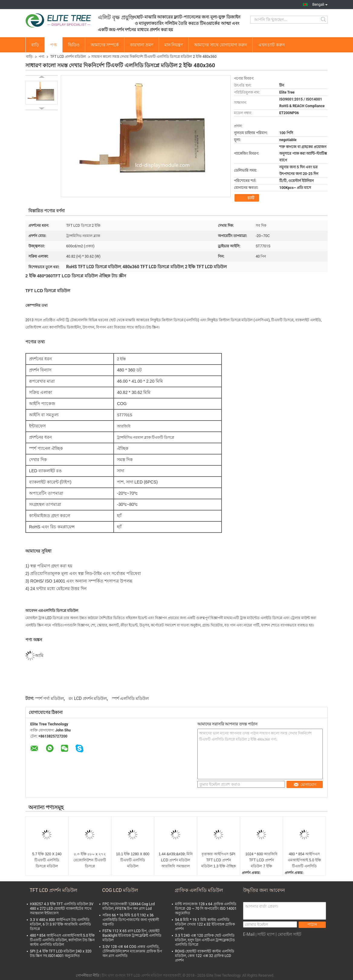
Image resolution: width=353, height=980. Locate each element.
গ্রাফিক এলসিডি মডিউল (199, 890)
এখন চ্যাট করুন (271, 45)
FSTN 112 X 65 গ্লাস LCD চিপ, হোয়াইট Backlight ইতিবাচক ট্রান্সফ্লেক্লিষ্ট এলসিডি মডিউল (132, 935)
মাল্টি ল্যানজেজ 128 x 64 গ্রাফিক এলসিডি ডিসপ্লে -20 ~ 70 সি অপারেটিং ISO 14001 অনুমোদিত (206, 909)
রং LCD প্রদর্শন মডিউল (88, 698)
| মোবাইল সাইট (288, 934)
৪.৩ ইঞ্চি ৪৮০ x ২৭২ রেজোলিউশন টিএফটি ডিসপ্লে (90, 860)
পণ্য (53, 45)
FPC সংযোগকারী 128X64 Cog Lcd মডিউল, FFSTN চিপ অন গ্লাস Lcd (129, 906)
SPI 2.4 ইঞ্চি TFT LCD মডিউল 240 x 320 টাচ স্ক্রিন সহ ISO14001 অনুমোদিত (61, 954)
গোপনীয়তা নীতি (88, 975)
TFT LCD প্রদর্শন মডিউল (68, 57)
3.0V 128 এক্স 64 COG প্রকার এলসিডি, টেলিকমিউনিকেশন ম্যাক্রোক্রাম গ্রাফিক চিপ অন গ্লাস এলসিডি (132, 951)
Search (324, 20)
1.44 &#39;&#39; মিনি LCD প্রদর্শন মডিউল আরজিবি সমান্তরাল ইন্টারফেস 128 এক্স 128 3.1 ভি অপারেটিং (175, 861)
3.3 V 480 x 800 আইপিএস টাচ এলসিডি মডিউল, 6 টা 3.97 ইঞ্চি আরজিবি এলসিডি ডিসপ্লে (60, 924)
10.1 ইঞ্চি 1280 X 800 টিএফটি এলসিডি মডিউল (133, 860)
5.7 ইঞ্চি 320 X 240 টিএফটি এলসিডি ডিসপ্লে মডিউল (47, 860)
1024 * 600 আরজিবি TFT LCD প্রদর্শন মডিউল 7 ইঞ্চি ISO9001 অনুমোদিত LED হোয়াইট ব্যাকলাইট (261, 861)
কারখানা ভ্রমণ (141, 45)
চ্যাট (247, 198)
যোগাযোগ (305, 785)
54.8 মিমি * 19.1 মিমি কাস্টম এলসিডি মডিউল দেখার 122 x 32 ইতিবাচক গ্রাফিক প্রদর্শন (205, 924)
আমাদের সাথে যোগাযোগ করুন (220, 45)
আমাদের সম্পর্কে (105, 45)
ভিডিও (74, 45)
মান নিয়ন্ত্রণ (174, 45)
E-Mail (249, 934)
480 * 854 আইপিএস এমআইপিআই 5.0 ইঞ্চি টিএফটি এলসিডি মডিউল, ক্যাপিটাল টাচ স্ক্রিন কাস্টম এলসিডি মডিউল (304, 861)
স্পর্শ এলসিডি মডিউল (130, 698)
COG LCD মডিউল (120, 890)
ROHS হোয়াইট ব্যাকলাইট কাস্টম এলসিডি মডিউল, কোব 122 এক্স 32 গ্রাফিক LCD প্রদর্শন (205, 956)
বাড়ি (35, 45)
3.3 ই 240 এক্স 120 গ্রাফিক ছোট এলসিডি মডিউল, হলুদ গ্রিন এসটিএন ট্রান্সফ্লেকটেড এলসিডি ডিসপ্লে (205, 940)
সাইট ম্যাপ (266, 934)
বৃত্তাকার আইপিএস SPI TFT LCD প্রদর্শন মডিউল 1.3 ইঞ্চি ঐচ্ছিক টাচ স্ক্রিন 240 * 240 (219, 861)
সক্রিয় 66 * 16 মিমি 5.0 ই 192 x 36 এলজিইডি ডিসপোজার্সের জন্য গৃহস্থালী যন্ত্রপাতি (131, 920)
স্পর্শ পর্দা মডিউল (49, 698)
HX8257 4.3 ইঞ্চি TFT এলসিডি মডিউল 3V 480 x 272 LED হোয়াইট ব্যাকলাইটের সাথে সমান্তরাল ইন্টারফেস (62, 909)
